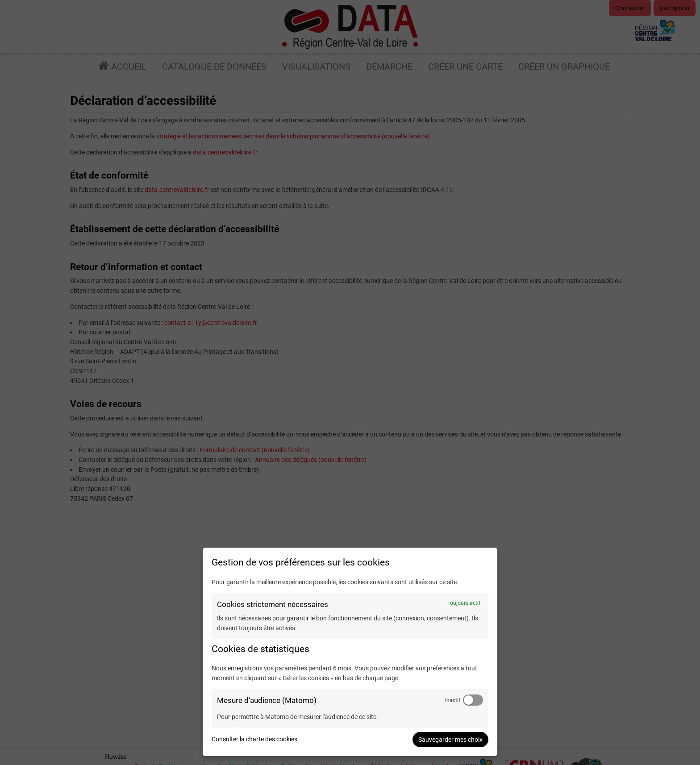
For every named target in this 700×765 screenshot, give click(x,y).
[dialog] (350, 652)
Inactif (453, 700)
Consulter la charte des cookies (254, 739)
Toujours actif (464, 603)
